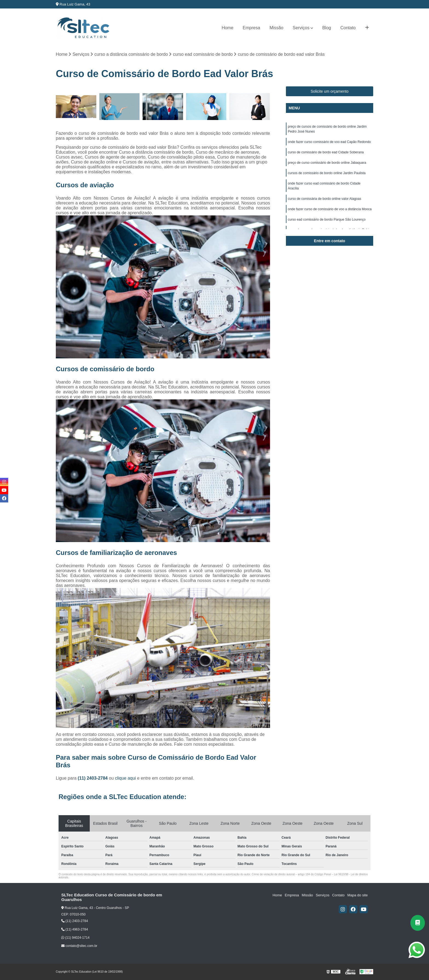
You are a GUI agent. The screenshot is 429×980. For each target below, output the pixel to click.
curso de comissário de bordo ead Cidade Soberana (326, 152)
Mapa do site (357, 895)
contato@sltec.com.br (79, 946)
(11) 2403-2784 (93, 778)
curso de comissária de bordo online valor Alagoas (324, 199)
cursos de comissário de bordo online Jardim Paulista (327, 173)
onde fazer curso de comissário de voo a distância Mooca (330, 209)
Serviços (301, 28)
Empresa (251, 28)
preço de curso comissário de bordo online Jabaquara (327, 163)
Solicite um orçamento (330, 91)
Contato (348, 28)
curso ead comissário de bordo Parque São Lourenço (327, 220)
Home (227, 28)
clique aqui (125, 778)
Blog (327, 28)
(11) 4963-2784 (75, 929)
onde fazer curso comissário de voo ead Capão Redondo (329, 142)
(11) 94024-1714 (75, 938)
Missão (276, 28)
